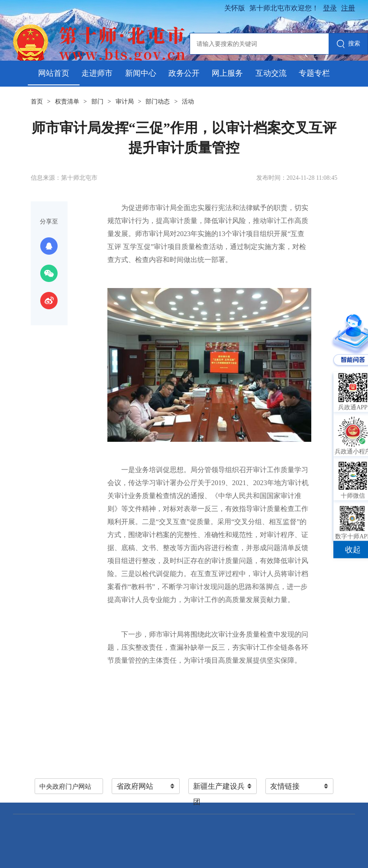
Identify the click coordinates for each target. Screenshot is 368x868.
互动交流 (271, 73)
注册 (348, 8)
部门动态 (158, 102)
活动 (188, 102)
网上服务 (227, 73)
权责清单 (67, 102)
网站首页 (54, 73)
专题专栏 (314, 73)
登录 (330, 8)
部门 (97, 102)
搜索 (348, 44)
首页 (37, 102)
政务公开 (184, 73)
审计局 (125, 102)
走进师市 (97, 73)
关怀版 (235, 8)
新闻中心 (141, 73)
